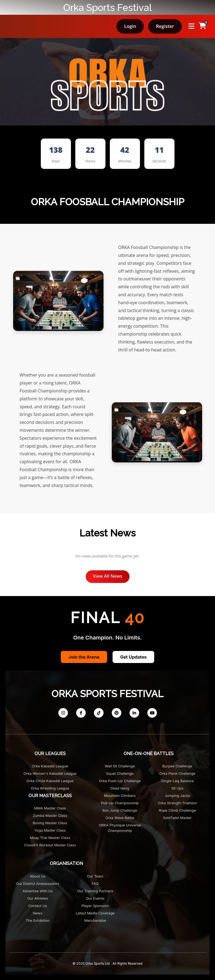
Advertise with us (38, 891)
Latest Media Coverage (95, 913)
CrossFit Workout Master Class (50, 845)
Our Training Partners (95, 891)
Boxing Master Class (50, 823)
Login (130, 26)
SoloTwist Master (177, 818)
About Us (38, 876)
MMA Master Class (50, 808)
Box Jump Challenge (120, 810)
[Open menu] (191, 26)
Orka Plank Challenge (177, 773)
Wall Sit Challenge (120, 766)
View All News (107, 576)
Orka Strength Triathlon (177, 803)
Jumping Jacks (177, 796)
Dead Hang (120, 788)
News (38, 913)
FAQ (95, 884)
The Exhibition (38, 920)
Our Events (95, 898)
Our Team (95, 876)
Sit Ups (177, 788)
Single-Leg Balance (177, 781)
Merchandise (95, 920)
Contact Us (38, 906)
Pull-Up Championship (120, 803)
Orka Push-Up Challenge (120, 781)
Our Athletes (38, 898)
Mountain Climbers (120, 796)
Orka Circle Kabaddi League (50, 781)
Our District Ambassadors (38, 884)
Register (165, 26)
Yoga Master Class (50, 830)
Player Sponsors (95, 906)
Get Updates (134, 657)
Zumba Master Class (50, 815)
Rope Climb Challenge (177, 810)
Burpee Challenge (177, 766)
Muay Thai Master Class (50, 838)
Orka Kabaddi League (50, 766)
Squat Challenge (120, 773)
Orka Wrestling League (50, 788)
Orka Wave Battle (120, 818)
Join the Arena (84, 657)
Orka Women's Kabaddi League (50, 773)
